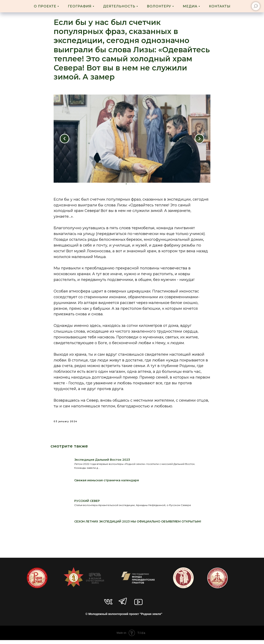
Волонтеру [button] (159, 6)
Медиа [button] (190, 6)
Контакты (220, 6)
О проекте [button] (45, 6)
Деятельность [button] (119, 6)
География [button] (80, 6)
